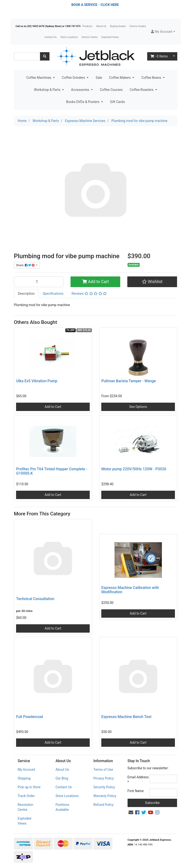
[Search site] (45, 56)
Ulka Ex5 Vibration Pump (37, 381)
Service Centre (90, 37)
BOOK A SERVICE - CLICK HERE (95, 5)
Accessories (80, 90)
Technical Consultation (35, 599)
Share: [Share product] (26, 265)
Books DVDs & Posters (83, 102)
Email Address (138, 780)
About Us (101, 26)
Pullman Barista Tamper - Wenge (129, 381)
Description (26, 294)
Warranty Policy (105, 796)
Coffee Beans (152, 78)
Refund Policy (103, 805)
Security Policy (104, 787)
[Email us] (131, 812)
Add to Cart (95, 282)
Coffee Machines (39, 78)
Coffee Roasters (142, 90)
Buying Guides (118, 26)
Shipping (24, 778)
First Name (136, 791)
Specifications (53, 294)
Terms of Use (103, 770)
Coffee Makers (120, 78)
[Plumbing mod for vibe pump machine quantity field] (39, 282)
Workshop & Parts (47, 90)
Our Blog (62, 778)
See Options (138, 407)
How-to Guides (138, 26)
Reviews (89, 294)
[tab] (26, 294)
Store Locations (69, 37)
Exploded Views (110, 37)
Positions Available (62, 807)
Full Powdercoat (29, 717)
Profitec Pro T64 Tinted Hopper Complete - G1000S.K (52, 471)
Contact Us (51, 37)
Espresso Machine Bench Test (126, 717)
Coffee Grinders (74, 78)
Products (87, 26)
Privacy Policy (103, 778)
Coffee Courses (111, 90)
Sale (99, 78)
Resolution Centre (26, 807)
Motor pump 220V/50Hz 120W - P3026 (134, 469)
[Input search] (27, 56)
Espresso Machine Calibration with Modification (130, 590)
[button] (163, 32)
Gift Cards (117, 102)
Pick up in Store (29, 787)
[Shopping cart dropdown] (174, 56)
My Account (27, 770)
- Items (159, 56)
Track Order (26, 796)
